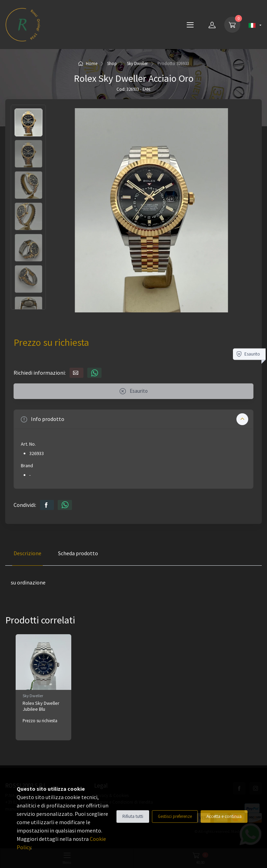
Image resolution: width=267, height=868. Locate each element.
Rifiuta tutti (133, 816)
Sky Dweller (137, 63)
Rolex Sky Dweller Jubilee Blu (41, 706)
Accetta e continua (224, 816)
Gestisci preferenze (175, 816)
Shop (112, 63)
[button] (133, 419)
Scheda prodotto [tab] (78, 553)
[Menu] (190, 25)
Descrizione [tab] (27, 553)
